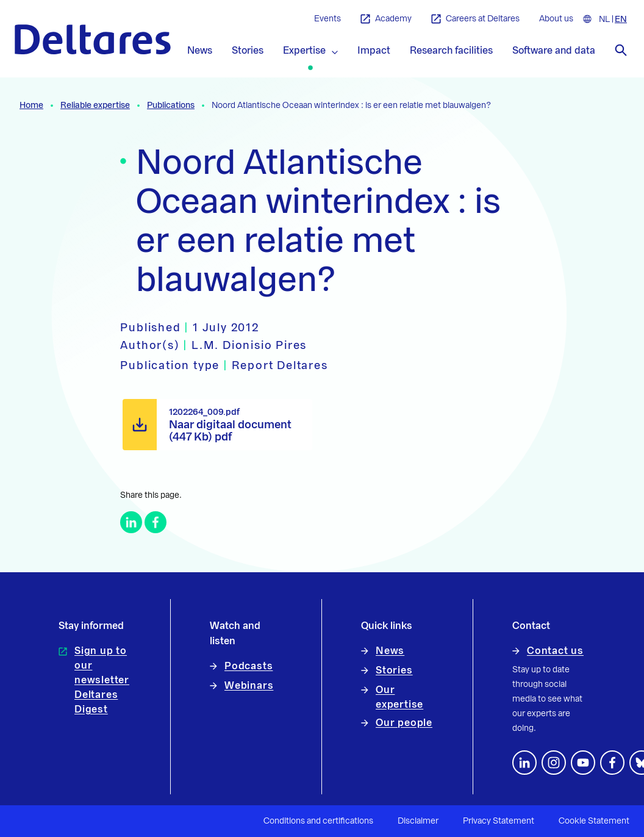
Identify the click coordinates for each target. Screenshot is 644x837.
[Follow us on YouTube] (583, 763)
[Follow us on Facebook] (612, 763)
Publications (171, 106)
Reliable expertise (95, 106)
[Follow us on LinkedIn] (524, 763)
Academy (386, 19)
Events (327, 19)
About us (556, 19)
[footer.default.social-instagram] (554, 763)
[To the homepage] (93, 39)
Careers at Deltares (475, 19)
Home (31, 106)
